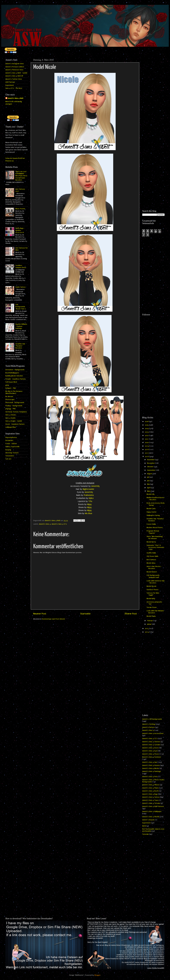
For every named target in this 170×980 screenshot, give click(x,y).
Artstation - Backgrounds (15, 370)
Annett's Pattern (148, 727)
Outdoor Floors (153, 590)
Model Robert (152, 572)
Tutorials (146, 834)
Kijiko (91, 498)
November (151, 463)
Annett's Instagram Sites (15, 64)
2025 (147, 425)
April (149, 488)
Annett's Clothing (149, 724)
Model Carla (151, 509)
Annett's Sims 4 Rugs (150, 794)
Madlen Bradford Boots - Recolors (155, 499)
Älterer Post (131, 614)
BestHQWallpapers (12, 373)
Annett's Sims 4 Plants (151, 788)
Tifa (90, 501)
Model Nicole (151, 586)
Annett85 (95, 486)
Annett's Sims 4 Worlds (151, 817)
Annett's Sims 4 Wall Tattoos (153, 806)
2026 (147, 422)
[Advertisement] (153, 94)
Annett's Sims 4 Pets (150, 777)
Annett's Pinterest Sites (14, 70)
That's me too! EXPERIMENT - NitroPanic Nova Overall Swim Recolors (21, 176)
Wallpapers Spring (153, 515)
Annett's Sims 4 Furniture (152, 757)
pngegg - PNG (11, 409)
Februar (150, 621)
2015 (147, 629)
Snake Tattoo (20, 287)
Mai (149, 484)
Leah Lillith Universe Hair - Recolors (156, 582)
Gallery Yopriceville (12, 447)
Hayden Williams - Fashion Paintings (21, 326)
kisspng (8, 450)
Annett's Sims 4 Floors (151, 754)
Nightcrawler (88, 489)
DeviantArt (9, 440)
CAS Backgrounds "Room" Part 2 (21, 307)
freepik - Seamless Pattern (15, 379)
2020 (147, 443)
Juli (148, 477)
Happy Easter (152, 512)
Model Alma (151, 563)
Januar (150, 624)
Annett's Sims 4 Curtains (151, 745)
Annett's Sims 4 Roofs (151, 791)
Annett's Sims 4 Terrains (151, 803)
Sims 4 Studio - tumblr (14, 421)
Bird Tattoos (151, 560)
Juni (149, 481)
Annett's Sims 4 (45, 524)
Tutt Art (8, 459)
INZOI (144, 826)
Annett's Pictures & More (15, 67)
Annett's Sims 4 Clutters (151, 742)
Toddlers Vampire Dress (21, 266)
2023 (147, 432)
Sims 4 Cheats (11, 415)
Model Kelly (151, 599)
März (149, 491)
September (151, 470)
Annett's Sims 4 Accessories (153, 733)
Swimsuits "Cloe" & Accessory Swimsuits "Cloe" (155, 547)
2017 (147, 453)
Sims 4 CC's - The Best (14, 88)
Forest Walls (151, 524)
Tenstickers (10, 456)
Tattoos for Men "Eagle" (153, 594)
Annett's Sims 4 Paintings (152, 771)
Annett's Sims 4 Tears (150, 800)
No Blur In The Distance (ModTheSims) (14, 392)
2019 (147, 446)
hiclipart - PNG (11, 388)
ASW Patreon (10, 82)
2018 (147, 450)
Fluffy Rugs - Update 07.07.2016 (20, 230)
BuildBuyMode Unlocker (14, 376)
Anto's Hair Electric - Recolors (154, 567)
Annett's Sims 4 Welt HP (14, 76)
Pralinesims (89, 495)
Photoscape (10, 400)
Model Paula (151, 616)
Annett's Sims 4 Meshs (151, 768)
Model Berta (151, 542)
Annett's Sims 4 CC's (59, 524)
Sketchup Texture (12, 453)
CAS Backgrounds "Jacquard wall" (153, 576)
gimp (7, 385)
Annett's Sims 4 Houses (151, 765)
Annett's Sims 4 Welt (16, 98)
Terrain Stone (152, 607)
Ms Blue (89, 513)
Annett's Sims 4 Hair (150, 762)
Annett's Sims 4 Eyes (150, 751)
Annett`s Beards (148, 820)
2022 (147, 436)
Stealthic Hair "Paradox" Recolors (20, 346)
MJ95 (89, 504)
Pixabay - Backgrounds (14, 406)
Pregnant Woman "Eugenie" (153, 532)
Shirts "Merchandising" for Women (155, 538)
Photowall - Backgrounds (15, 403)
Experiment (10, 85)
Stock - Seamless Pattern (15, 424)
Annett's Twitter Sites (14, 79)
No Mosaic (9, 397)
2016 (147, 457)
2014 (147, 632)
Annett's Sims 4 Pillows (151, 785)
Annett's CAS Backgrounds (152, 719)
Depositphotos (11, 437)
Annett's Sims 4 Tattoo (151, 797)
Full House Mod (11, 382)
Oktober (151, 467)
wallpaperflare (11, 427)
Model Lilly (151, 494)
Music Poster (20, 209)
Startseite (85, 614)
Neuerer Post (40, 614)
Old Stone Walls (152, 556)
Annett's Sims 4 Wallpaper (152, 812)
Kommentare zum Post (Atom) (53, 619)
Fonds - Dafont (11, 444)
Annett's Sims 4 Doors (151, 748)
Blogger (97, 975)
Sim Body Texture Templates (16, 412)
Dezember (151, 460)
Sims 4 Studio (10, 418)
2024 (147, 429)
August (150, 474)
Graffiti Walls (151, 553)
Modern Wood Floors (155, 528)
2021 (147, 439)
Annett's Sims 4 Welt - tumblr (16, 73)
